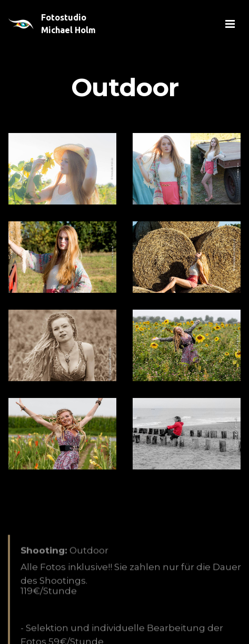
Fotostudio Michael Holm (68, 24)
